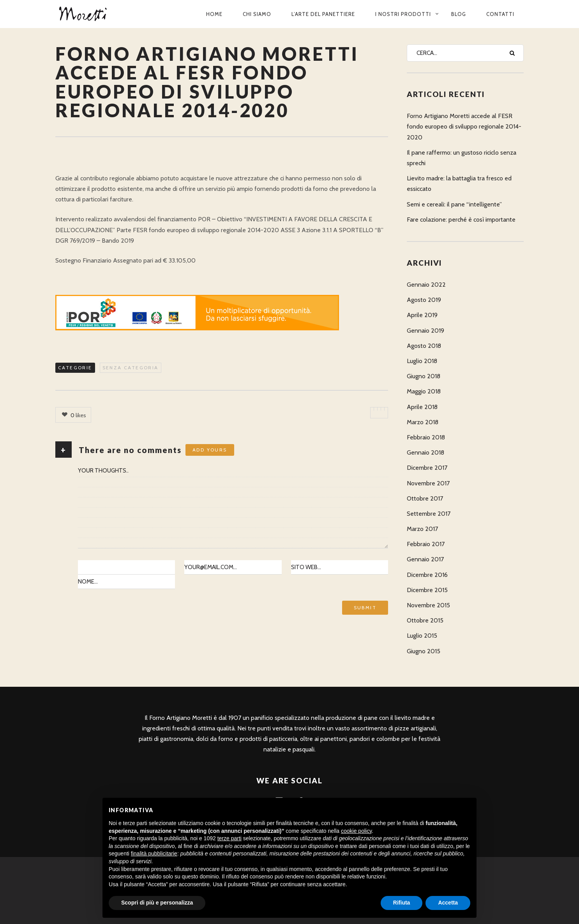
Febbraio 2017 (426, 544)
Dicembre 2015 (427, 590)
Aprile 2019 (422, 315)
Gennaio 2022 (426, 285)
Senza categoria (131, 368)
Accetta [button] (448, 903)
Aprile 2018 (422, 407)
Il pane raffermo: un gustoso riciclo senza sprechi (462, 158)
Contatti (500, 14)
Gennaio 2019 (425, 331)
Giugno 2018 (424, 376)
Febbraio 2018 (426, 437)
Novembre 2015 (428, 605)
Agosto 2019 (424, 300)
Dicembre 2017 (427, 468)
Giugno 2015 (424, 651)
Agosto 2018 (424, 346)
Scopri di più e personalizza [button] (157, 903)
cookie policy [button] (356, 831)
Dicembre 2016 (427, 575)
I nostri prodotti (403, 14)
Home (214, 14)
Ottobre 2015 (425, 620)
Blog (459, 14)
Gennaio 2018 (425, 452)
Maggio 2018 (424, 391)
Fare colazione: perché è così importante (461, 220)
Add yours (210, 450)
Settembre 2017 (429, 514)
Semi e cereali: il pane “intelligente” (454, 204)
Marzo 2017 (422, 529)
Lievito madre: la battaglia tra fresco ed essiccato (459, 183)
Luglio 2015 (422, 636)
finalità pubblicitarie (154, 853)
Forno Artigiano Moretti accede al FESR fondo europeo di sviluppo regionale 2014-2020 (464, 126)
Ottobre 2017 (425, 498)
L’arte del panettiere (323, 14)
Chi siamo (257, 14)
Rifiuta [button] (402, 903)
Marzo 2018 (423, 422)
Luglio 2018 (422, 361)
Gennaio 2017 (425, 559)
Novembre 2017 (428, 483)
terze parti (229, 838)
